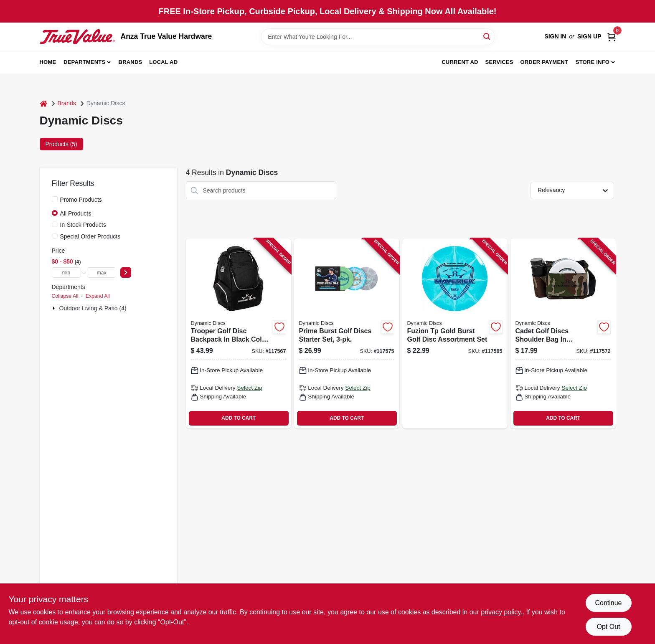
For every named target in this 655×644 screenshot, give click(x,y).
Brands (131, 62)
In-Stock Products (83, 225)
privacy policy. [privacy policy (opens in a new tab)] (501, 612)
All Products (76, 213)
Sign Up (589, 36)
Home (48, 62)
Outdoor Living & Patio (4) (93, 308)
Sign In (555, 36)
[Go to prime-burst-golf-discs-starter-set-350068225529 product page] (347, 333)
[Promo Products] (55, 199)
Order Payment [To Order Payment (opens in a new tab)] (544, 62)
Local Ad (163, 62)
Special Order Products (90, 236)
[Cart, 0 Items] (612, 37)
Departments (84, 62)
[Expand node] (55, 308)
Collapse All (65, 296)
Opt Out (608, 627)
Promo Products (81, 200)
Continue (608, 603)
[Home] (43, 103)
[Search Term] (378, 37)
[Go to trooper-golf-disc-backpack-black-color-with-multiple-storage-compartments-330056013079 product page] (239, 333)
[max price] (102, 273)
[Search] (487, 36)
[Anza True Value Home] (77, 37)
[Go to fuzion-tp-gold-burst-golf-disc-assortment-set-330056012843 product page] (455, 333)
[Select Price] (126, 273)
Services (499, 62)
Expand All (98, 296)
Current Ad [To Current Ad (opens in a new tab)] (460, 62)
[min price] (66, 273)
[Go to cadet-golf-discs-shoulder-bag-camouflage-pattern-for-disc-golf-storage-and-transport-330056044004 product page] (563, 333)
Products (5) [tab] (61, 144)
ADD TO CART (239, 418)
